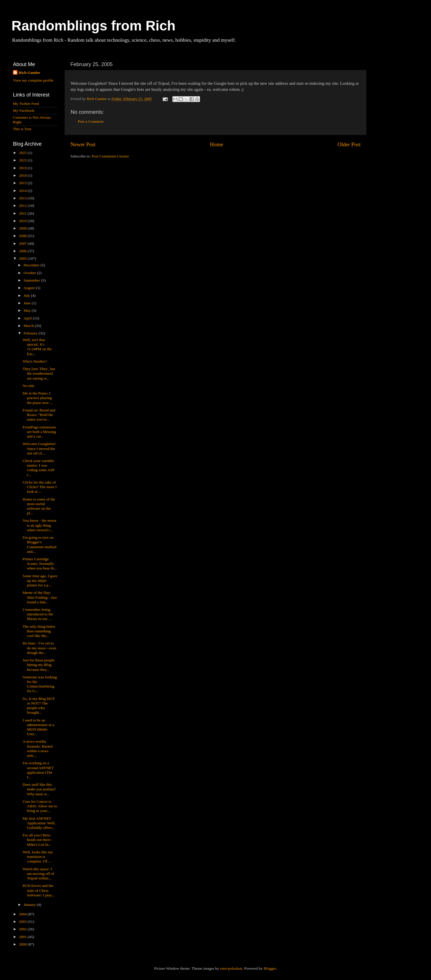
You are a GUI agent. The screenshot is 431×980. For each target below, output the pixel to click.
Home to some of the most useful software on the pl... (39, 506)
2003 (23, 922)
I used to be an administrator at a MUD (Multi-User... (38, 727)
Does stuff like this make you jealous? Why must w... (39, 789)
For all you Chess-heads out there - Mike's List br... (38, 840)
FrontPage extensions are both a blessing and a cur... (39, 432)
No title (29, 386)
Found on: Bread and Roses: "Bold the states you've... (39, 415)
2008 (23, 236)
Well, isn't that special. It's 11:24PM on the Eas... (37, 347)
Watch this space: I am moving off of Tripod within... (39, 874)
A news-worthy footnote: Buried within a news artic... (38, 748)
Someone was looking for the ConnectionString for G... (40, 684)
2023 (23, 160)
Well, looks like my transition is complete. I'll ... (38, 857)
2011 (23, 213)
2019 (23, 168)
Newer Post (83, 144)
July (27, 295)
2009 (23, 228)
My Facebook (24, 110)
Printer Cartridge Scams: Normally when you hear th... (40, 564)
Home (217, 144)
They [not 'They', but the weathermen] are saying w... (39, 373)
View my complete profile (33, 80)
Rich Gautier (29, 73)
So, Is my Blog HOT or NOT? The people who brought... (39, 706)
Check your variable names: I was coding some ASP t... (39, 468)
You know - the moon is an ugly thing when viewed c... (40, 525)
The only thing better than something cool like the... (39, 631)
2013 (23, 198)
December (32, 265)
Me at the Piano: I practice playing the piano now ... (38, 398)
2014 (23, 191)
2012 (23, 206)
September (32, 280)
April (28, 318)
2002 (23, 929)
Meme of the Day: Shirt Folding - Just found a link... (40, 597)
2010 (23, 221)
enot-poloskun (231, 968)
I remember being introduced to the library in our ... (38, 614)
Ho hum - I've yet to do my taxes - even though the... (40, 648)
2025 (23, 153)
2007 (23, 243)
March (29, 326)
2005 (23, 258)
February (31, 333)
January (30, 905)
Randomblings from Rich (94, 26)
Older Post (349, 144)
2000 (23, 944)
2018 (23, 175)
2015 (23, 183)
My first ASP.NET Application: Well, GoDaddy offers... (39, 823)
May (28, 310)
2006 (23, 251)
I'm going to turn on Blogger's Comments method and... (40, 544)
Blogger (270, 968)
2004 (23, 914)
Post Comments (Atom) (110, 156)
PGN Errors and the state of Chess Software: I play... (39, 890)
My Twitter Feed (26, 104)
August (30, 288)
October (30, 273)
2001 (23, 937)
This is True (22, 129)
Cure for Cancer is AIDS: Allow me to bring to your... (40, 806)
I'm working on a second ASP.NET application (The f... (38, 770)
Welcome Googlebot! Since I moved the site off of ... (39, 448)
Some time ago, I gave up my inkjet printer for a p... (40, 581)
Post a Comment (91, 121)
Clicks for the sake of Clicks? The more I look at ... (40, 487)
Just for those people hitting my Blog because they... (39, 665)
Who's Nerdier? (35, 361)
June (28, 303)
